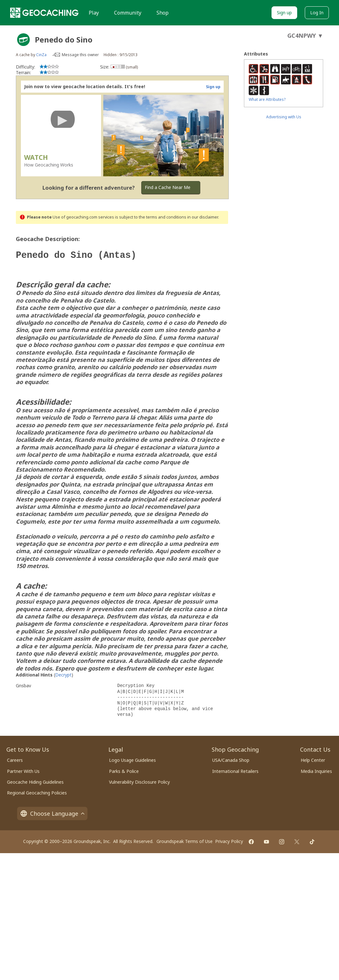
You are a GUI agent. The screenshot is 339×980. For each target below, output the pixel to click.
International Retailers (235, 770)
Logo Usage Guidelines (132, 759)
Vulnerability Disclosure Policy (139, 781)
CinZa (41, 55)
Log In (317, 13)
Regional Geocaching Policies (37, 791)
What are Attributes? (267, 99)
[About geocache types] (23, 40)
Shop (163, 13)
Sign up (284, 13)
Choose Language (52, 812)
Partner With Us (23, 770)
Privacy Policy (229, 840)
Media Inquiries (316, 770)
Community (128, 13)
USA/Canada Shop (231, 759)
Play (94, 13)
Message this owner (80, 55)
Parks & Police (124, 770)
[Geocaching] (44, 13)
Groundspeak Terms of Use (185, 840)
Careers (15, 759)
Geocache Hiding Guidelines (35, 781)
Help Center (313, 759)
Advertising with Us (284, 117)
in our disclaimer (203, 217)
